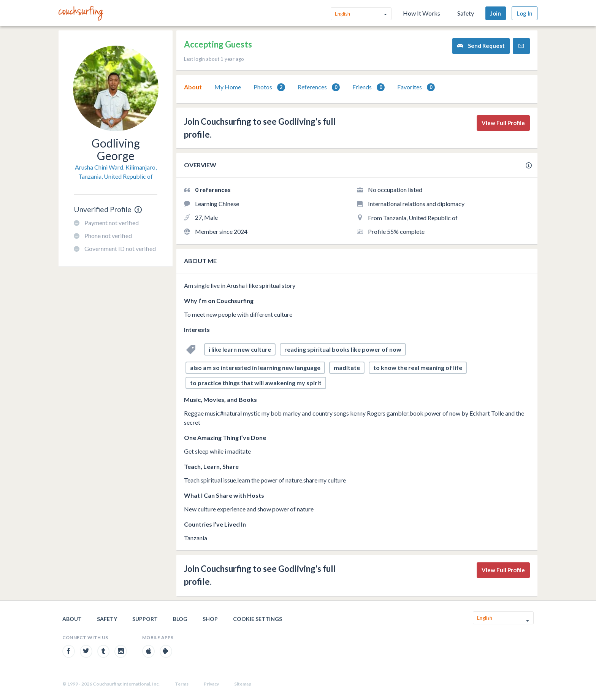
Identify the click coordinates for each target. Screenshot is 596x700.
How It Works (422, 13)
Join (496, 13)
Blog (180, 619)
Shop (210, 619)
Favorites (416, 87)
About (193, 87)
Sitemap (243, 684)
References (319, 87)
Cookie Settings (258, 619)
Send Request (481, 46)
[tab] (193, 87)
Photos (269, 87)
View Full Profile (503, 123)
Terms (182, 684)
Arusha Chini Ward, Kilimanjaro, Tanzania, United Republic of (116, 172)
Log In (525, 13)
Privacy (211, 684)
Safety (466, 13)
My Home (228, 87)
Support (145, 619)
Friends (369, 87)
